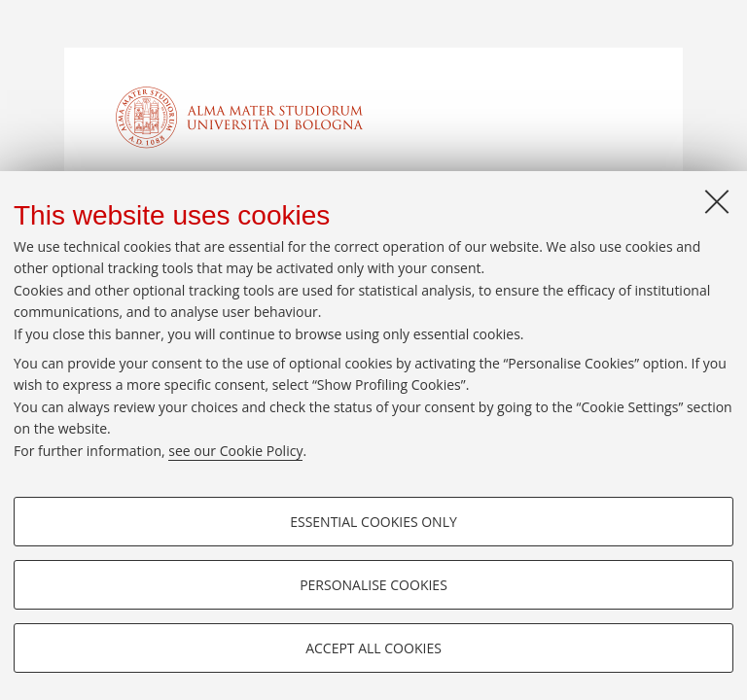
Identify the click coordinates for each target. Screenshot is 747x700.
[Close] (717, 201)
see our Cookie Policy (235, 451)
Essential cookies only (373, 522)
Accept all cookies (373, 648)
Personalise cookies (373, 585)
